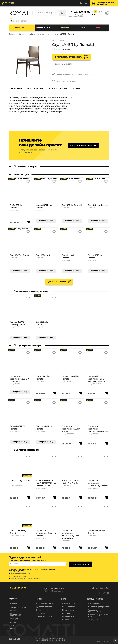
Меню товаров (43, 28)
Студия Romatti (69, 603)
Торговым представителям (95, 611)
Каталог (20, 27)
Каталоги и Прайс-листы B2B (99, 616)
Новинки (65, 28)
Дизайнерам (94, 603)
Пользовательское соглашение (50, 640)
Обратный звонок (79, 15)
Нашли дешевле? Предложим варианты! (71, 74)
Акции (13, 622)
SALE (98, 28)
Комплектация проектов (99, 607)
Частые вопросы (43, 613)
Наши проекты (69, 607)
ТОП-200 (14, 619)
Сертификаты (68, 616)
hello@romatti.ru (101, 588)
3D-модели (93, 620)
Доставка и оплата (44, 607)
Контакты (66, 620)
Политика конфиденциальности (50, 638)
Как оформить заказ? (45, 603)
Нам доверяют (68, 610)
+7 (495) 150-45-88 (76, 12)
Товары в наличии (18, 608)
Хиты (83, 28)
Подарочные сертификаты (16, 615)
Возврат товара (43, 610)
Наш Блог (66, 613)
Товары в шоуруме (44, 616)
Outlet (13, 629)
